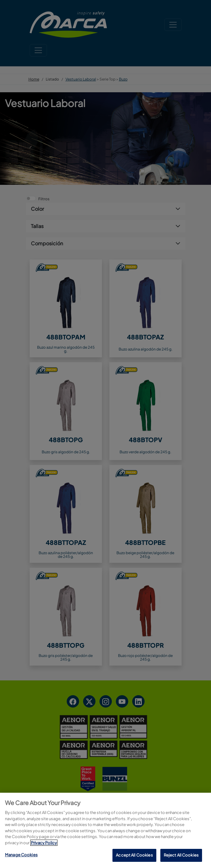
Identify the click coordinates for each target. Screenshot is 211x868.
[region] (105, 830)
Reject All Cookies (181, 855)
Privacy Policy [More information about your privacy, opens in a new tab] (44, 843)
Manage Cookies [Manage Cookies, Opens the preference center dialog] (21, 855)
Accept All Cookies (134, 855)
